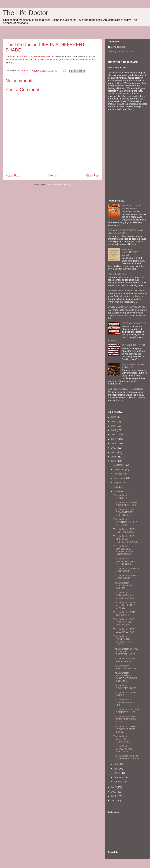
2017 (114, 448)
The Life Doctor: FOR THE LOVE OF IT (124, 614)
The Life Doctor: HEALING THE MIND (125, 667)
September (120, 478)
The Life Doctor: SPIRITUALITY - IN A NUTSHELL (125, 522)
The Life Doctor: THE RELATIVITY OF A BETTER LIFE (124, 512)
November (119, 469)
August (118, 483)
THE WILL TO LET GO (133, 345)
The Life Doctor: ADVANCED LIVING (125, 687)
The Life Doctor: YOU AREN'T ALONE (124, 660)
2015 (114, 457)
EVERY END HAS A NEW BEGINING (127, 307)
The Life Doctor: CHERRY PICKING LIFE (124, 702)
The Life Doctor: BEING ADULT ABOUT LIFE (125, 504)
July (116, 487)
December (119, 465)
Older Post (93, 176)
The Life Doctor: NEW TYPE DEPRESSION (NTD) (125, 719)
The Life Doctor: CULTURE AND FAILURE (122, 585)
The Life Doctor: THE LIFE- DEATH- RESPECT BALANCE (125, 539)
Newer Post (13, 176)
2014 (114, 461)
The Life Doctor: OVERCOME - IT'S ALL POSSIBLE (124, 561)
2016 (114, 452)
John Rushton (119, 47)
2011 (114, 796)
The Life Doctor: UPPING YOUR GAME (126, 570)
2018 (114, 443)
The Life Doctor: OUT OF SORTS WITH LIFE (126, 711)
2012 (114, 792)
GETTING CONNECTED (134, 323)
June (117, 491)
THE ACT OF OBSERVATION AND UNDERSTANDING (125, 232)
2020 (114, 435)
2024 (114, 417)
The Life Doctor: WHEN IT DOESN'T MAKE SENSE (125, 729)
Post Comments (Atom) (59, 184)
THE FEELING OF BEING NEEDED (131, 207)
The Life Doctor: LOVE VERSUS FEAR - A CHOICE (125, 605)
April (117, 768)
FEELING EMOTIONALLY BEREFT (130, 252)
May (116, 764)
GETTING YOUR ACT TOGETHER (125, 389)
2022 (114, 426)
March (117, 773)
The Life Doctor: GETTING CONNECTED (122, 739)
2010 (114, 800)
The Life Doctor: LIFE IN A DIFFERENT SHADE (30, 56)
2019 (114, 439)
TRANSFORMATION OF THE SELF (126, 290)
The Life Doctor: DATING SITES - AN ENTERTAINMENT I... (126, 652)
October (118, 474)
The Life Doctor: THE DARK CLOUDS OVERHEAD (124, 622)
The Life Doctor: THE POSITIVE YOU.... (124, 531)
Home (53, 176)
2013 (114, 787)
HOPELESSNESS (117, 274)
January (118, 782)
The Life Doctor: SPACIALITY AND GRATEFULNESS (124, 595)
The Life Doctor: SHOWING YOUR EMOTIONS (124, 749)
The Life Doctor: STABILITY (121, 497)
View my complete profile (120, 52)
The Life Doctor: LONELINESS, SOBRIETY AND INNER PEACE (123, 550)
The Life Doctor (25, 13)
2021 (114, 430)
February (119, 777)
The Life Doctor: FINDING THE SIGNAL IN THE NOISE (123, 640)
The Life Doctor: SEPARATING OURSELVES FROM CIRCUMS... (125, 677)
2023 (114, 421)
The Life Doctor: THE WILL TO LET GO (124, 631)
